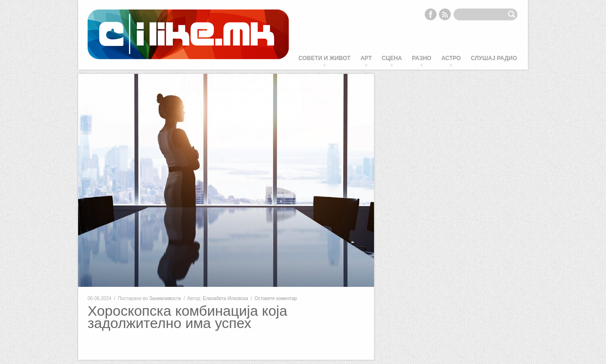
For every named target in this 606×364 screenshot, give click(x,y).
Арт (366, 58)
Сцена (392, 58)
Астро (451, 58)
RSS (445, 14)
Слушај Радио (494, 58)
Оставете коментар (276, 298)
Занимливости (165, 298)
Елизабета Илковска (226, 298)
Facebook (430, 14)
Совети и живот (324, 58)
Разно (422, 58)
